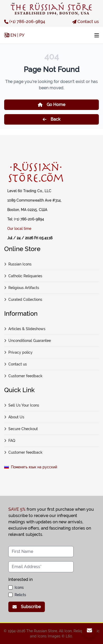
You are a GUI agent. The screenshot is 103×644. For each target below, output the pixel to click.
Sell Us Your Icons (22, 405)
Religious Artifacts (22, 288)
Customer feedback (23, 376)
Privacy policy (18, 352)
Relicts (20, 595)
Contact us (86, 22)
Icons (19, 587)
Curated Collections (23, 299)
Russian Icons (18, 264)
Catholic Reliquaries (23, 276)
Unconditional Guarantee (28, 341)
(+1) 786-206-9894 (25, 22)
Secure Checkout (21, 429)
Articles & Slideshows (25, 329)
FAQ (10, 441)
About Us (14, 417)
